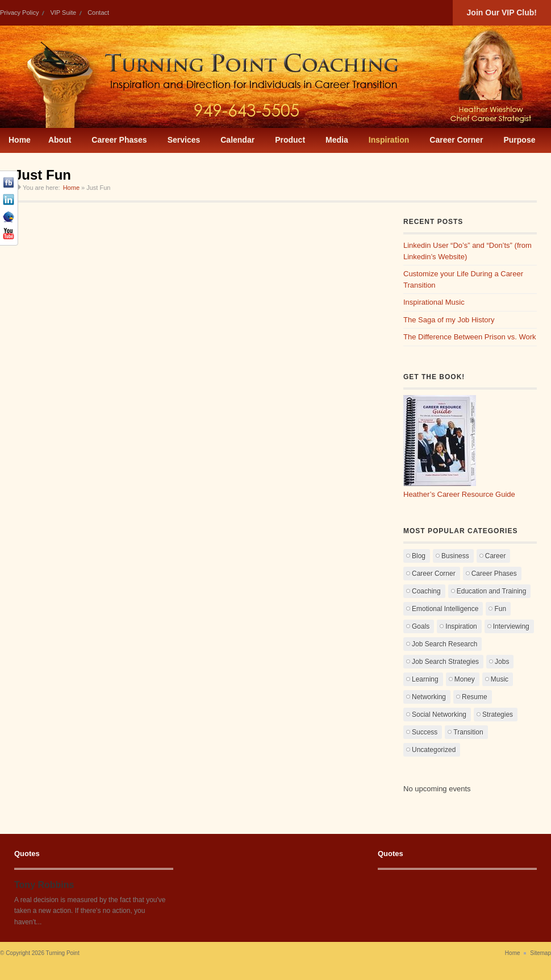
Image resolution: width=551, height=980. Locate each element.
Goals (421, 626)
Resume (475, 697)
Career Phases (494, 574)
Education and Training (492, 591)
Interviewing (511, 626)
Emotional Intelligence (445, 609)
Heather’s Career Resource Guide (459, 494)
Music (500, 679)
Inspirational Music (434, 302)
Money (465, 679)
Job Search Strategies (445, 662)
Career (496, 556)
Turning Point (63, 953)
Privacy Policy (19, 13)
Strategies (498, 715)
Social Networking (439, 715)
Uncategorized (434, 750)
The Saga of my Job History (449, 320)
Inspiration (461, 626)
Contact (98, 13)
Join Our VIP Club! (502, 13)
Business (455, 556)
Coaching (426, 591)
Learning (425, 679)
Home (71, 188)
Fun (500, 609)
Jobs (502, 662)
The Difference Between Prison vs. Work (470, 337)
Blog (419, 556)
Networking (429, 697)
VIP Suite (63, 13)
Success (425, 732)
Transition (468, 732)
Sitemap (540, 953)
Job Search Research (444, 644)
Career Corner (434, 574)
